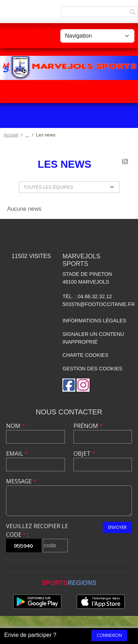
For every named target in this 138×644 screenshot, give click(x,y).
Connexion (109, 635)
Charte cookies (85, 355)
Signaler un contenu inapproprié (93, 338)
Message (21, 481)
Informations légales (94, 321)
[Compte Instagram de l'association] (83, 385)
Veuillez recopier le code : (37, 530)
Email (17, 454)
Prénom (88, 426)
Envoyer (117, 527)
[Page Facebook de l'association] (69, 385)
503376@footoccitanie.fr (99, 304)
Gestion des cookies (92, 369)
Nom (16, 426)
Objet (84, 454)
